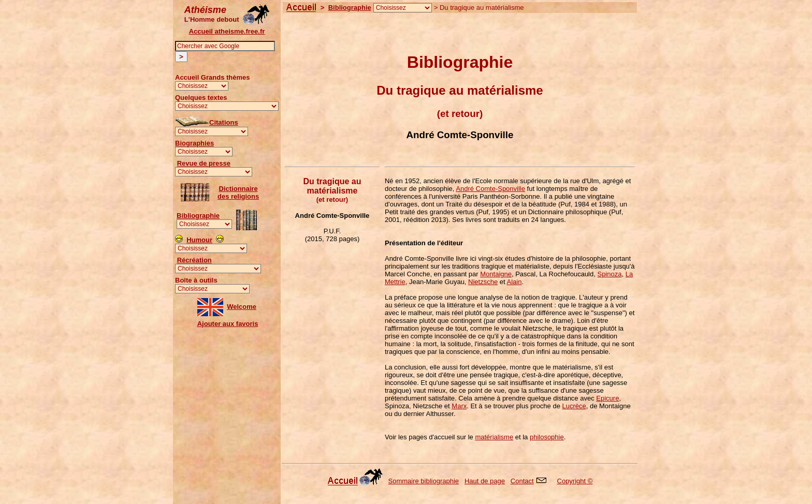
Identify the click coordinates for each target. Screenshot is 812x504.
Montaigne (496, 274)
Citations (224, 122)
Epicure (607, 398)
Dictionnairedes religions (238, 192)
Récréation (194, 260)
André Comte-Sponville (490, 189)
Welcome (242, 307)
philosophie (547, 437)
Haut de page (485, 481)
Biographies (194, 143)
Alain (514, 282)
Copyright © (575, 481)
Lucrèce (574, 406)
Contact (522, 481)
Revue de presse (204, 163)
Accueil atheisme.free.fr (227, 31)
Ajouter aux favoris (228, 324)
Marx (459, 406)
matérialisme (494, 437)
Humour (199, 240)
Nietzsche (483, 282)
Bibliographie (198, 216)
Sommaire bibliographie (424, 481)
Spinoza (609, 274)
